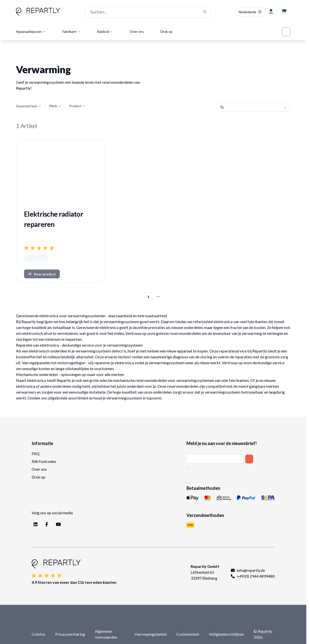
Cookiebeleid (188, 634)
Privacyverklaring (70, 634)
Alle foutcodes (44, 461)
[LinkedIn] (35, 525)
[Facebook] (46, 525)
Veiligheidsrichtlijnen (226, 634)
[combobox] (250, 12)
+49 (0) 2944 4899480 (256, 576)
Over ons (137, 31)
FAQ (36, 453)
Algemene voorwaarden (106, 634)
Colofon (38, 634)
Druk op (167, 31)
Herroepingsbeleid (150, 634)
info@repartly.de (251, 570)
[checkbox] (188, 467)
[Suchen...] (148, 12)
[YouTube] (57, 525)
